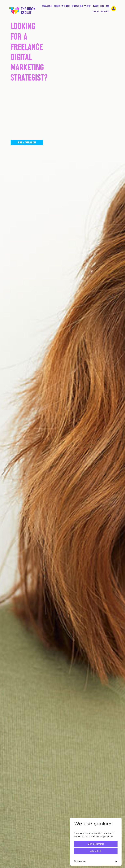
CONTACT (96, 13)
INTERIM (67, 6)
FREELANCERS (47, 7)
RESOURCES (105, 13)
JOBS (108, 7)
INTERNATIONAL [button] (78, 6)
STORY (89, 7)
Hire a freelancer (27, 142)
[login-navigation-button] (114, 9)
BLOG (102, 7)
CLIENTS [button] (58, 6)
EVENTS (96, 7)
